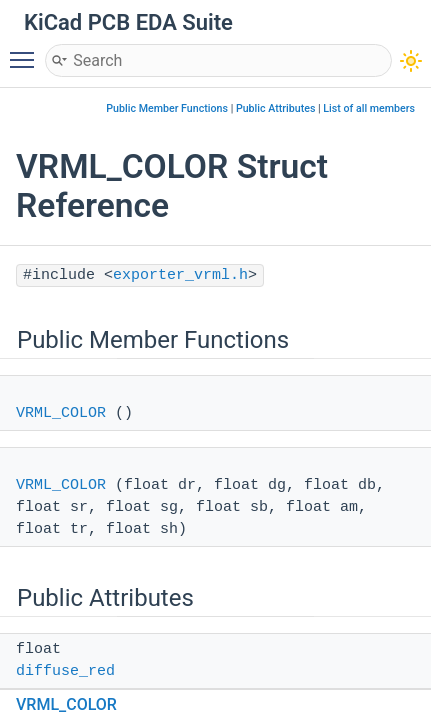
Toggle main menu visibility (27, 51)
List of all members (369, 108)
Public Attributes (276, 108)
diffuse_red (65, 671)
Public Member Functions (167, 108)
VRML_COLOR (61, 413)
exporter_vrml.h (180, 275)
